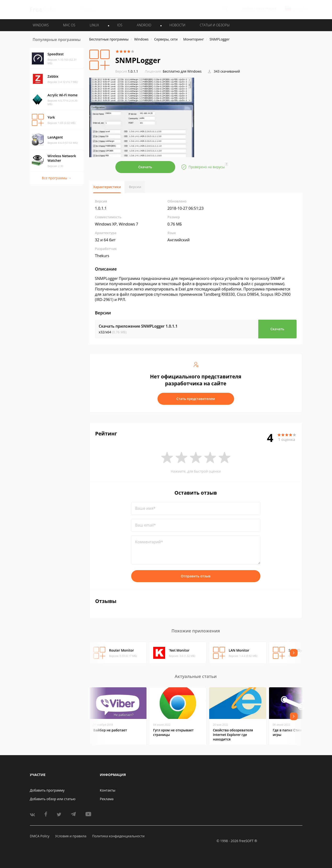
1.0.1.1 (127, 71)
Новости (177, 25)
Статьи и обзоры (215, 25)
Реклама (107, 799)
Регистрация (266, 9)
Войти (248, 9)
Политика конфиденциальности (118, 836)
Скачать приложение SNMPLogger (138, 326)
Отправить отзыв (196, 576)
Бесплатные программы (109, 39)
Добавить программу (47, 790)
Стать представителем (196, 399)
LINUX (94, 25)
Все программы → (56, 178)
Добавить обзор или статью (53, 799)
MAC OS (69, 25)
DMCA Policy (40, 836)
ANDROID (144, 25)
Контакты (108, 790)
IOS (120, 25)
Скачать (145, 167)
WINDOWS (41, 25)
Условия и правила (71, 836)
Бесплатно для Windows (182, 71)
